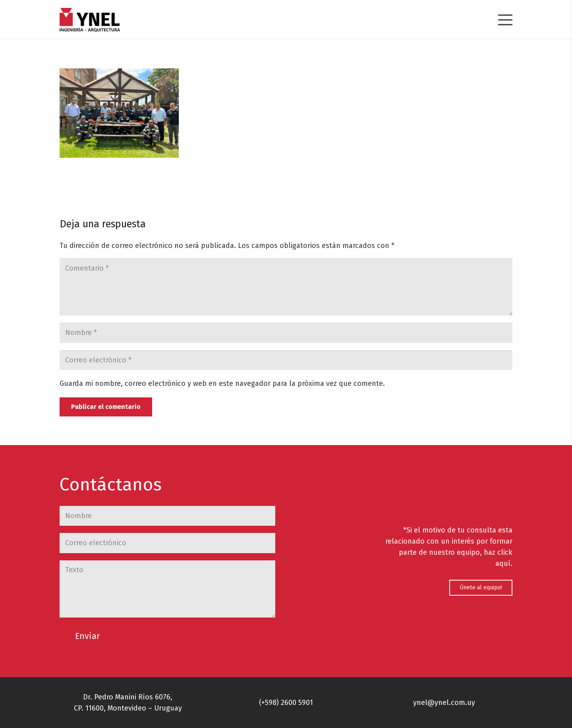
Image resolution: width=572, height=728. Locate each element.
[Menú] (505, 20)
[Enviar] (87, 637)
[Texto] (167, 589)
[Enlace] (90, 20)
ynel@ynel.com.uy (444, 703)
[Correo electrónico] (286, 360)
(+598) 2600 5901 (286, 703)
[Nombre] (286, 333)
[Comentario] (286, 287)
